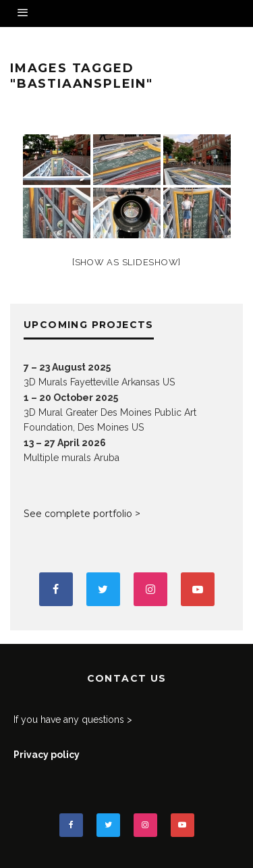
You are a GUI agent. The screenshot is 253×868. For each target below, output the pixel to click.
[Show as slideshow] (126, 262)
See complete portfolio (78, 514)
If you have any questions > (73, 720)
